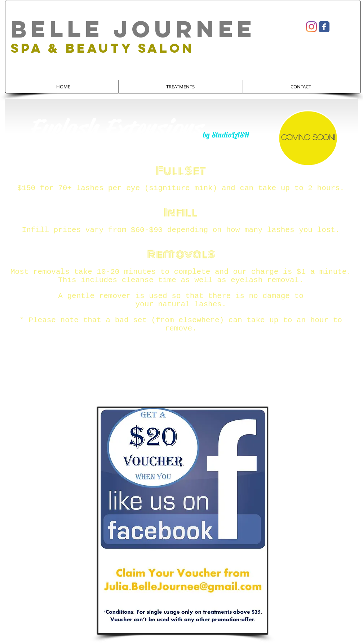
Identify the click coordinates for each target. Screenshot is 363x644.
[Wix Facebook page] (324, 27)
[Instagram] (311, 27)
